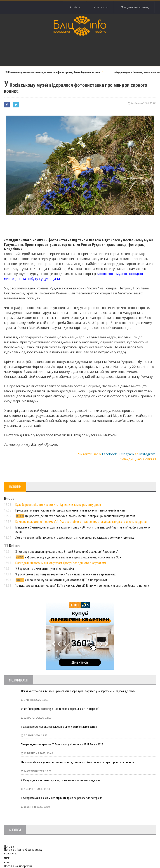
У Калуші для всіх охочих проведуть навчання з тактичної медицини (61, 780)
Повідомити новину (135, 7)
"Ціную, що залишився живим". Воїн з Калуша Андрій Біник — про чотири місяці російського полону (82, 586)
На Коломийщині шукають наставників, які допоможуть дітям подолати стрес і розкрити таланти (77, 762)
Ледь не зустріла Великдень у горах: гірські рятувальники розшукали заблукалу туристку (75, 538)
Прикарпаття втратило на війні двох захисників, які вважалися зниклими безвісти (70, 510)
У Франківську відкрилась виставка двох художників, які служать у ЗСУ (68, 557)
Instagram (147, 454)
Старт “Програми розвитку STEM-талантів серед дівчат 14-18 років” (60, 709)
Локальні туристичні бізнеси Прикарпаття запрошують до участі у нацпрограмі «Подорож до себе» (78, 691)
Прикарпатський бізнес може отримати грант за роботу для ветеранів (62, 798)
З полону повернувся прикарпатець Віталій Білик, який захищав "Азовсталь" (67, 552)
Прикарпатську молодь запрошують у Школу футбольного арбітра (59, 727)
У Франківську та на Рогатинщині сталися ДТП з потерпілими (61, 580)
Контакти (100, 7)
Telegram (126, 454)
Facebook (109, 454)
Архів (75, 7)
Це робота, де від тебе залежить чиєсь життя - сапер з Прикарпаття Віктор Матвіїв (76, 516)
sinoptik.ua (26, 866)
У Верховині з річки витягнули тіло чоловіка (45, 569)
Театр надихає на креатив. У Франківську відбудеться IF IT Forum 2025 (62, 744)
